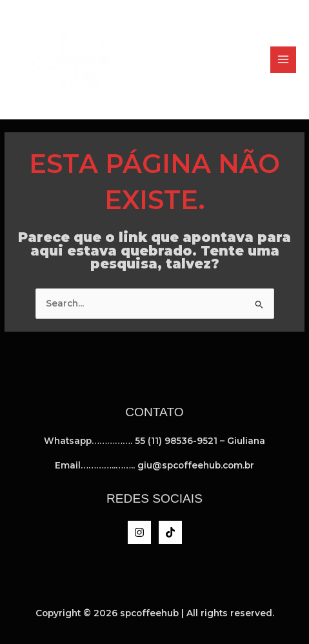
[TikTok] (170, 532)
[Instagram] (139, 532)
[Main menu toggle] (284, 60)
